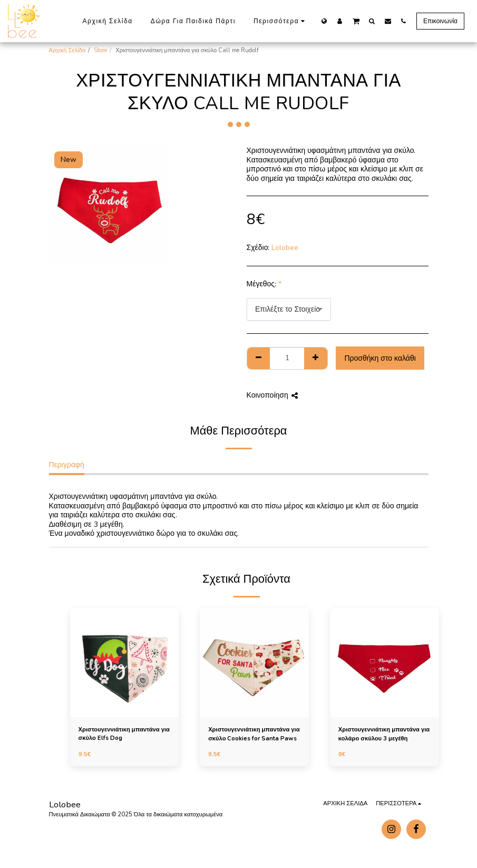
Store (100, 50)
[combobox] (289, 309)
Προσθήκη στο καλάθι (380, 358)
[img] (125, 663)
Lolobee (285, 248)
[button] (356, 21)
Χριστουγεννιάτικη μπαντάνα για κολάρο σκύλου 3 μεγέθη (384, 734)
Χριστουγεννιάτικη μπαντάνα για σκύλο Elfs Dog (124, 734)
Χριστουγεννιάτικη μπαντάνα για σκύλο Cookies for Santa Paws (254, 734)
